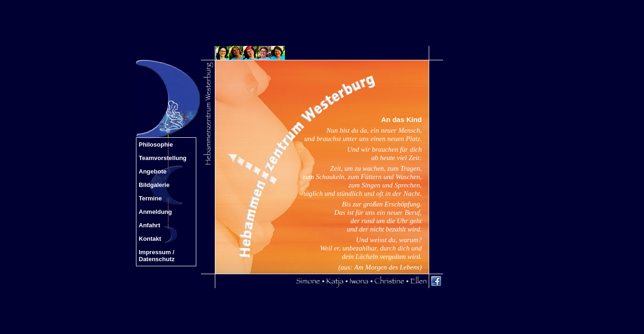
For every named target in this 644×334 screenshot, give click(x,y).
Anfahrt (149, 225)
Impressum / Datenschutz (157, 256)
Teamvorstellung (163, 158)
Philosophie (156, 145)
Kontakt (150, 239)
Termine (150, 198)
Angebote (153, 171)
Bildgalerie (154, 185)
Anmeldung (155, 212)
